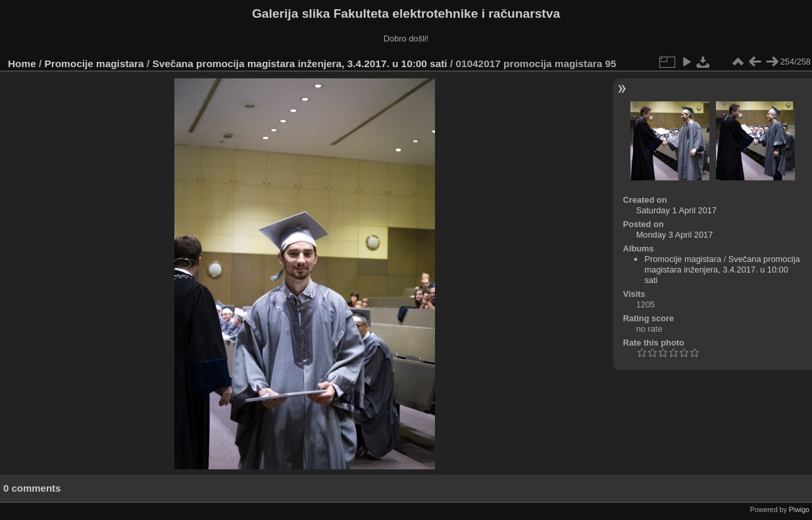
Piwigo (799, 509)
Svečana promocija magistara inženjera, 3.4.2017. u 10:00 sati (299, 64)
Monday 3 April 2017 (675, 235)
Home (22, 64)
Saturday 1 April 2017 (676, 210)
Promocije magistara (94, 64)
